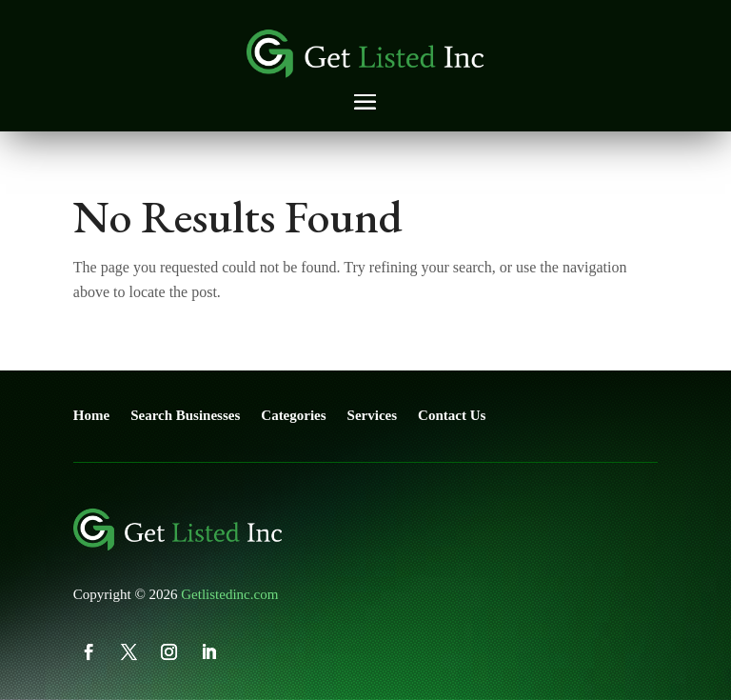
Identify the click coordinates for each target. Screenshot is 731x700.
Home (91, 415)
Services (372, 415)
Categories (293, 415)
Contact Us (452, 415)
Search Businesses (185, 415)
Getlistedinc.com (229, 594)
